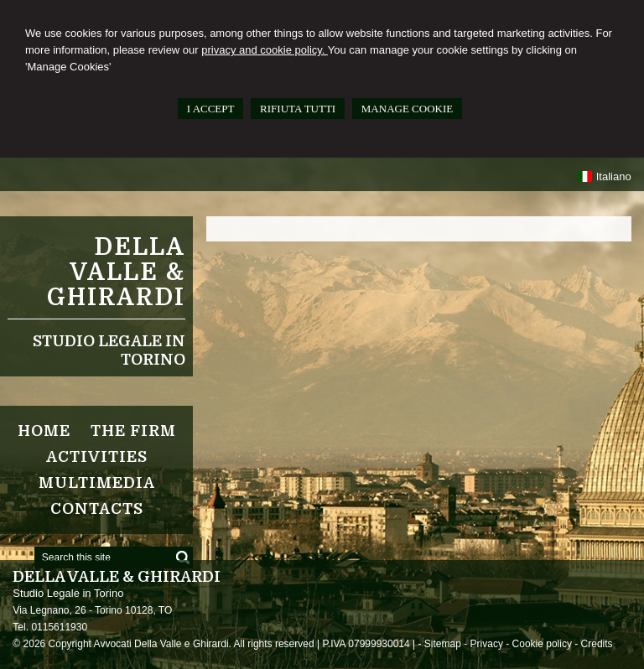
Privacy (487, 644)
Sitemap (443, 644)
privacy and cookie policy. (265, 50)
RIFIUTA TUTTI (298, 109)
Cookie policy (542, 644)
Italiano (604, 176)
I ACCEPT (211, 109)
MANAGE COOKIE (407, 109)
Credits (597, 644)
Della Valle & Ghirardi (116, 272)
